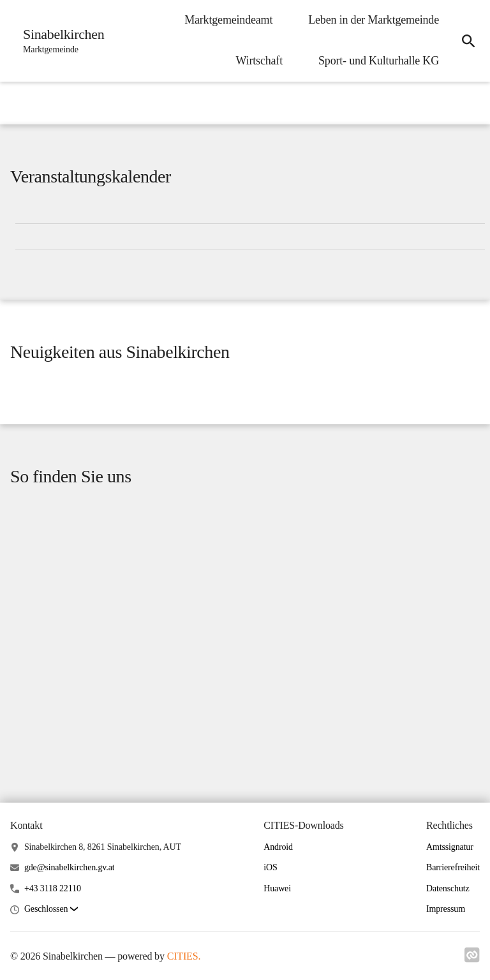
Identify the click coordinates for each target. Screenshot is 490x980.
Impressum (446, 909)
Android (278, 847)
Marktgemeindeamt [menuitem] (228, 20)
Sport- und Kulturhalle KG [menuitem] (379, 61)
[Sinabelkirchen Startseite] (60, 41)
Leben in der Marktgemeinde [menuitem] (374, 20)
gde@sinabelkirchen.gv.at (70, 867)
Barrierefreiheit (453, 867)
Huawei (277, 888)
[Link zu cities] (472, 959)
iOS (270, 867)
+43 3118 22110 (53, 888)
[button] (51, 909)
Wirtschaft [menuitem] (259, 61)
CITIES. (184, 956)
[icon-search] (468, 41)
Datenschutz (448, 888)
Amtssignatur (450, 847)
